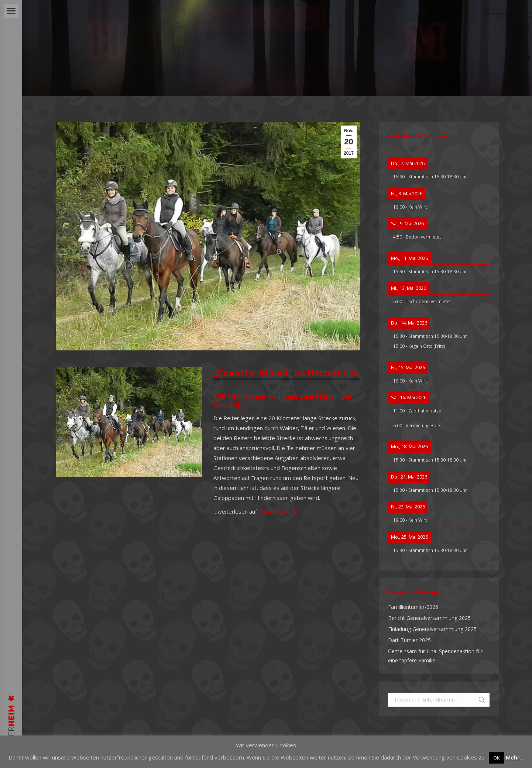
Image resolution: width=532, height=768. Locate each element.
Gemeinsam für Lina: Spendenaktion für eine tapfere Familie (435, 656)
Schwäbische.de (278, 511)
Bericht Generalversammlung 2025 (429, 618)
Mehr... (515, 757)
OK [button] (497, 758)
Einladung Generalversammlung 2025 (432, 629)
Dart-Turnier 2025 (409, 640)
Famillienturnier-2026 (413, 607)
